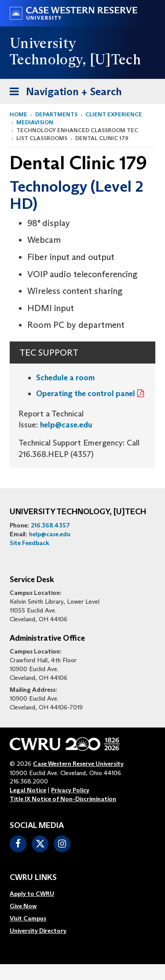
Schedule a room (65, 378)
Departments (56, 114)
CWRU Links (33, 878)
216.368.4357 (50, 525)
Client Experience (114, 114)
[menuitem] (38, 894)
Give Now (23, 906)
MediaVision (35, 122)
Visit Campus (28, 918)
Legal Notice (28, 790)
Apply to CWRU (32, 894)
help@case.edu (66, 425)
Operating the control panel (86, 393)
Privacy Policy (70, 790)
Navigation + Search (63, 93)
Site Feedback (29, 543)
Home (18, 114)
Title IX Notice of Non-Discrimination (63, 799)
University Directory (38, 931)
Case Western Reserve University (78, 764)
